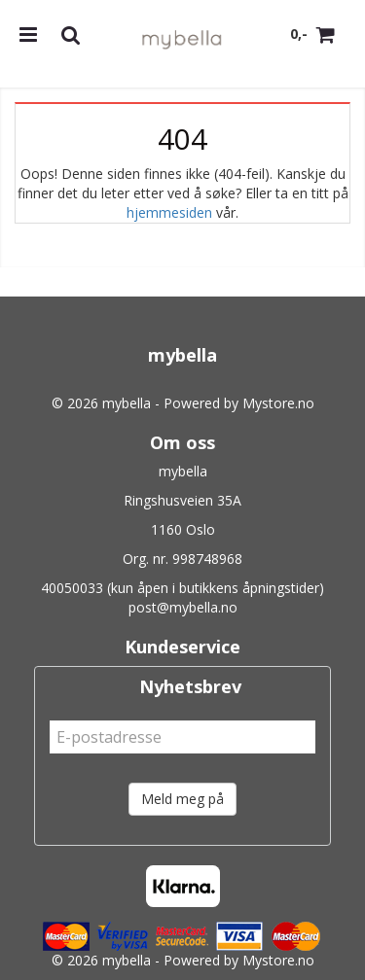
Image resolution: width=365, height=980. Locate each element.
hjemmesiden (169, 212)
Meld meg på (182, 799)
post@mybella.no (183, 607)
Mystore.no (278, 403)
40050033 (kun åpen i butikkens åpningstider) (182, 588)
